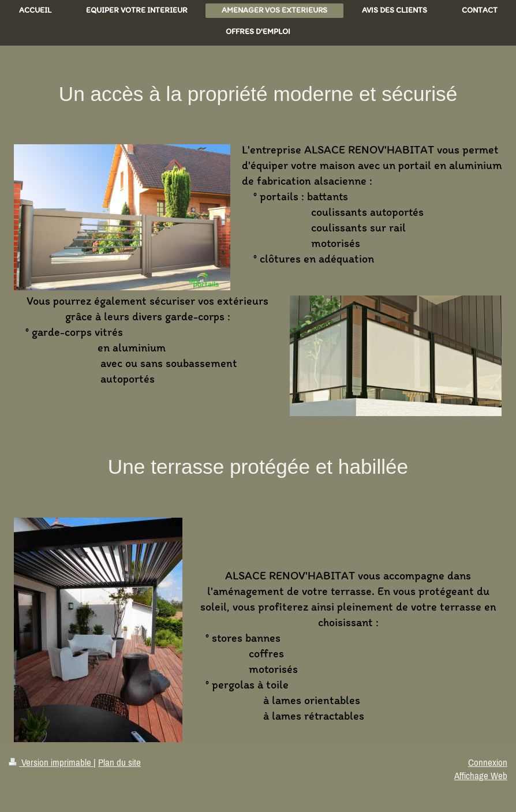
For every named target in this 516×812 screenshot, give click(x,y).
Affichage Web (481, 776)
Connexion (488, 762)
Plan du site (119, 762)
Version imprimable (51, 762)
